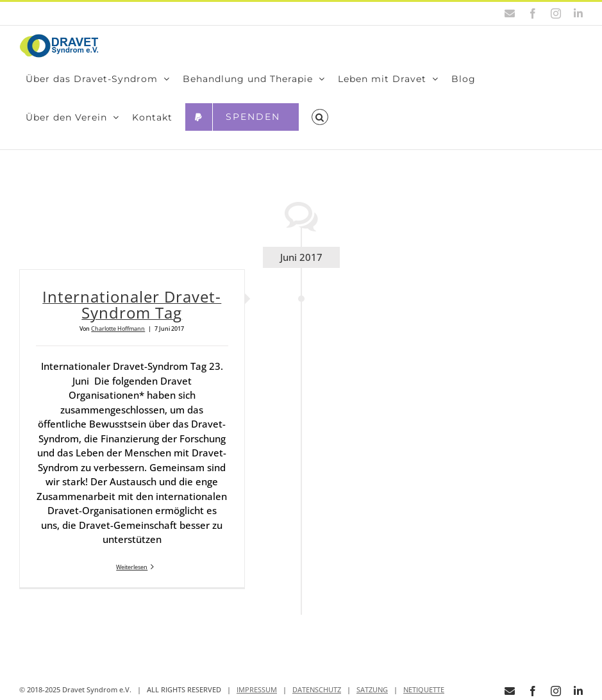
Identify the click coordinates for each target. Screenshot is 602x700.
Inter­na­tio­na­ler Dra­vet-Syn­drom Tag (132, 304)
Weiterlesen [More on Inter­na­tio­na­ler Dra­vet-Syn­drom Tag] (132, 567)
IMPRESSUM (257, 689)
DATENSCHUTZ (317, 689)
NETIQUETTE (424, 689)
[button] (320, 117)
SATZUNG (372, 689)
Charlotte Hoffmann (118, 329)
